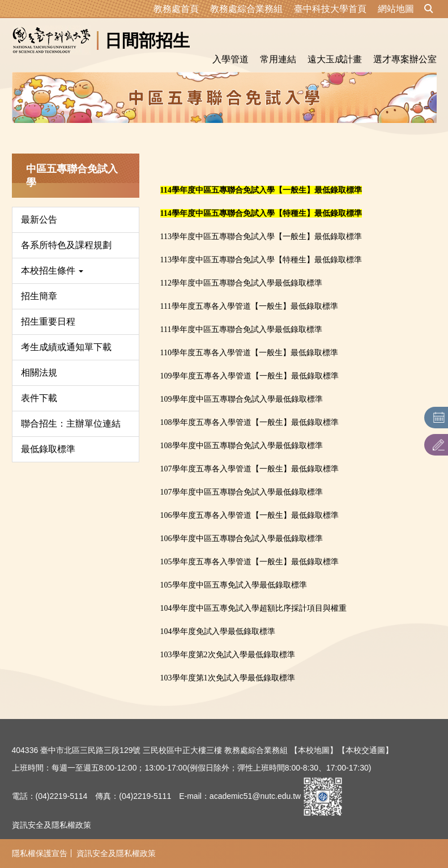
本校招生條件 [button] (52, 271)
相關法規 (39, 373)
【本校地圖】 (314, 750)
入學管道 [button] (231, 59)
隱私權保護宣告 (40, 853)
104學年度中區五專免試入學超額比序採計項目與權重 (253, 608)
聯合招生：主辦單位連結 (71, 424)
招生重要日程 (48, 322)
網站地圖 (396, 9)
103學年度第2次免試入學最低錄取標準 (228, 655)
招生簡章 (39, 296)
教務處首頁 (176, 9)
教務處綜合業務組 (246, 9)
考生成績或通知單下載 (66, 347)
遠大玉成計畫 (335, 59)
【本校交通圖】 (365, 750)
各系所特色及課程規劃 (66, 245)
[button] (429, 9)
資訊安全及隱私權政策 (52, 825)
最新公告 (39, 220)
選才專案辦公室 (405, 59)
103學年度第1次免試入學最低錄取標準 (228, 678)
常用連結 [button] (278, 59)
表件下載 (39, 398)
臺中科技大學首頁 (330, 9)
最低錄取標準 (48, 449)
